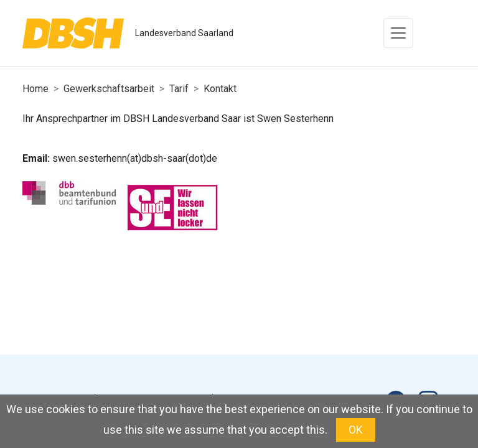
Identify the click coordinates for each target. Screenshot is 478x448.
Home (35, 89)
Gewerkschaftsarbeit (109, 89)
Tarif (179, 89)
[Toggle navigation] (398, 33)
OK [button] (356, 430)
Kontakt (220, 89)
